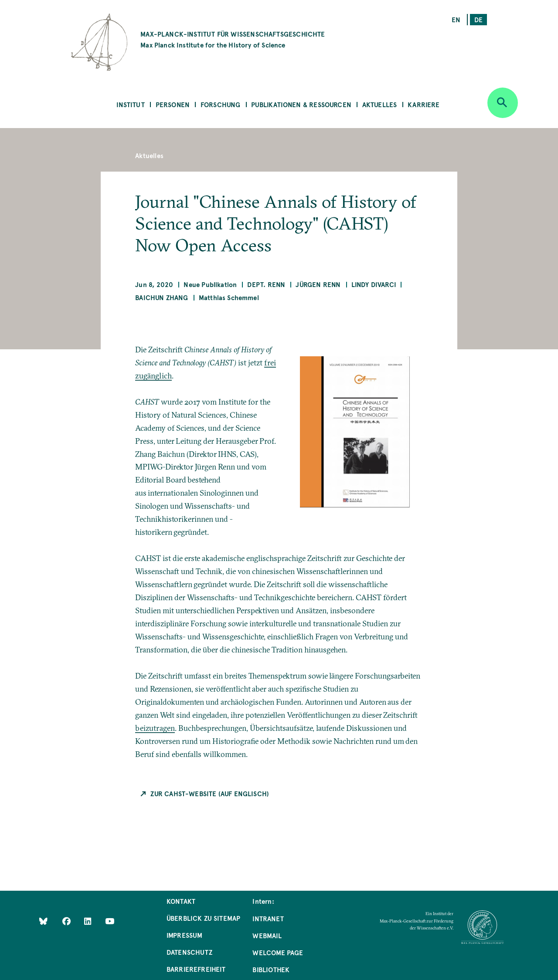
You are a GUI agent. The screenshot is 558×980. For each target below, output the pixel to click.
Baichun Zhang (162, 297)
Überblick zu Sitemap (204, 918)
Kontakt (181, 901)
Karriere (424, 104)
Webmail (267, 935)
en (456, 19)
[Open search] (503, 103)
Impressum (185, 935)
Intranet (268, 918)
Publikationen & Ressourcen (301, 104)
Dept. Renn (266, 284)
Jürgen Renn (318, 284)
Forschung (221, 104)
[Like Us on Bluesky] (43, 921)
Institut (130, 104)
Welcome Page (278, 952)
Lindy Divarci (374, 284)
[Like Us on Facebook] (67, 921)
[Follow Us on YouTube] (110, 921)
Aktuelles (380, 104)
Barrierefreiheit (196, 969)
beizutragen (155, 728)
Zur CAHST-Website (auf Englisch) (210, 793)
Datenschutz (189, 952)
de (478, 19)
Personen (173, 104)
